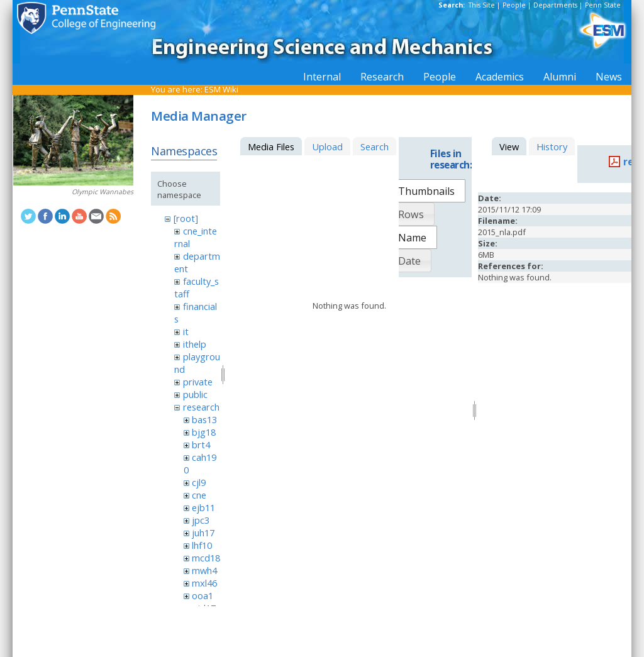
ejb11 (203, 507)
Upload (327, 146)
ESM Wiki (221, 89)
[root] (186, 218)
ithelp (195, 344)
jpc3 (201, 520)
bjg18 (204, 432)
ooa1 (203, 595)
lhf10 (202, 545)
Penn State (603, 5)
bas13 (204, 419)
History (552, 146)
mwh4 (204, 570)
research (201, 407)
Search (375, 146)
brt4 (201, 444)
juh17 (203, 533)
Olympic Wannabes (103, 192)
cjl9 (199, 482)
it (186, 331)
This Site (482, 5)
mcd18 (206, 558)
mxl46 (204, 583)
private (198, 382)
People (514, 5)
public (195, 394)
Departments (555, 5)
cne (199, 495)
